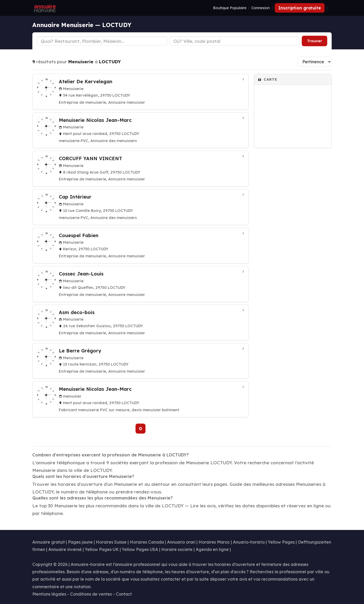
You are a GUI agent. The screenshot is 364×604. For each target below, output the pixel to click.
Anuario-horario (249, 542)
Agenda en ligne (212, 549)
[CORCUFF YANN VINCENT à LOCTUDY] (141, 169)
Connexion (261, 8)
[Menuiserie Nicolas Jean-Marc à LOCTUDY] (141, 399)
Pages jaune (80, 542)
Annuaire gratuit (49, 542)
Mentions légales (49, 594)
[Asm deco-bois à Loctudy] (141, 322)
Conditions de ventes (91, 594)
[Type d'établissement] (102, 41)
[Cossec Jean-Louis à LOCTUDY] (141, 284)
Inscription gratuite (300, 8)
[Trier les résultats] (315, 62)
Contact (124, 594)
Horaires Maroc (214, 542)
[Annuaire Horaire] (44, 8)
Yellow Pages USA (140, 549)
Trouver (314, 41)
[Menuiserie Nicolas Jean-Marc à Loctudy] (141, 130)
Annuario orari (181, 542)
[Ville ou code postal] (235, 41)
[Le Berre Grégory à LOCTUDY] (141, 361)
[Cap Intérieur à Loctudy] (141, 207)
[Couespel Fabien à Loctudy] (141, 246)
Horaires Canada (147, 542)
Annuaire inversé (65, 549)
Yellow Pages (281, 542)
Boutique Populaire (230, 8)
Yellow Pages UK (102, 549)
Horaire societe (177, 549)
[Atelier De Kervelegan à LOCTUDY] (141, 92)
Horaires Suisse (111, 542)
